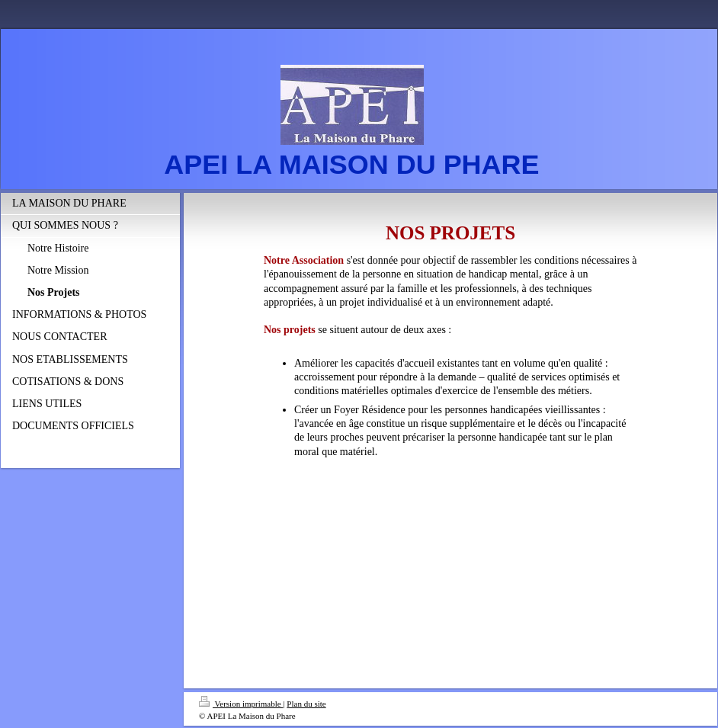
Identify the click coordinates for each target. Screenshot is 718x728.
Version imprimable (241, 704)
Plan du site (306, 704)
